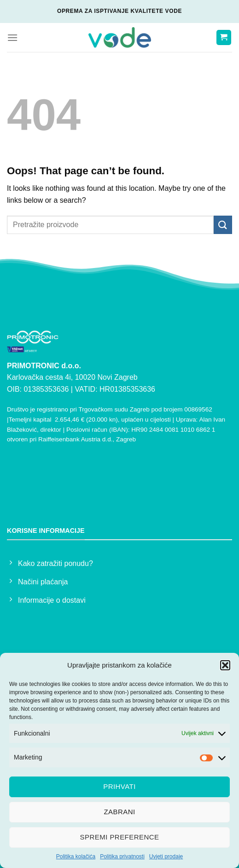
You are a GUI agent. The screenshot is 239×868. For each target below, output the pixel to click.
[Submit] (223, 225)
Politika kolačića (76, 857)
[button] (225, 665)
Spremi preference (120, 837)
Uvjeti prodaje (166, 857)
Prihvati (119, 786)
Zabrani (119, 812)
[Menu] (12, 37)
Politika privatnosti (122, 857)
